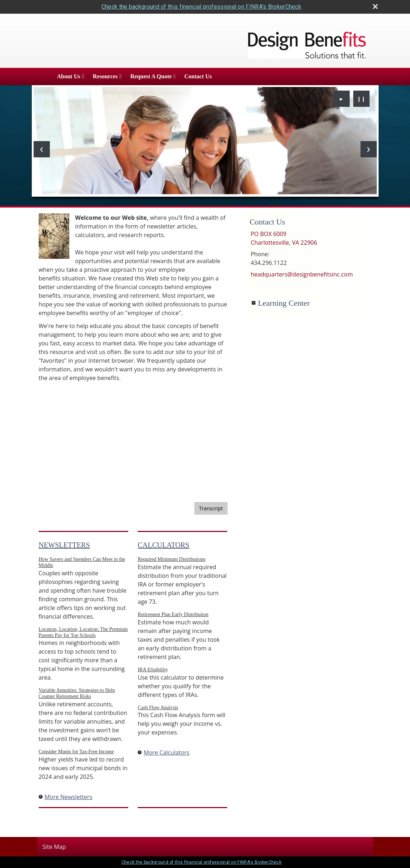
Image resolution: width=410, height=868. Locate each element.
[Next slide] (369, 149)
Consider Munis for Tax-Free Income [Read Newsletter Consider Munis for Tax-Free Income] (76, 752)
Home (42, 77)
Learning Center (284, 303)
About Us (69, 76)
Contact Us (198, 76)
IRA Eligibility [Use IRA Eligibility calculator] (153, 670)
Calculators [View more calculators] (163, 545)
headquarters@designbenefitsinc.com (302, 274)
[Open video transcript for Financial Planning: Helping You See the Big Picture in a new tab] (211, 508)
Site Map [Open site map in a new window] (54, 847)
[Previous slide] (42, 149)
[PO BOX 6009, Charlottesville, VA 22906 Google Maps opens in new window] (284, 238)
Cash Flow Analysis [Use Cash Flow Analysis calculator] (158, 708)
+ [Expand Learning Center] (254, 303)
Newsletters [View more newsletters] (64, 545)
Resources (105, 76)
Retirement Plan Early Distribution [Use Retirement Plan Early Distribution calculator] (173, 614)
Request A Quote (151, 76)
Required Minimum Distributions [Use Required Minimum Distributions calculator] (171, 559)
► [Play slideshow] (341, 99)
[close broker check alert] (375, 6)
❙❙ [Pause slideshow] (361, 99)
